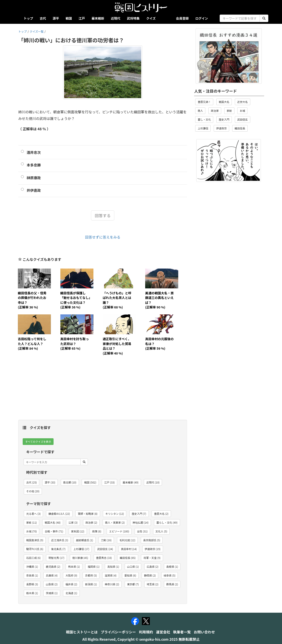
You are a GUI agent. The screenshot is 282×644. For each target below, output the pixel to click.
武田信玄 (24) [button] (105, 549)
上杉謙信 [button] (203, 128)
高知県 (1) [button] (113, 567)
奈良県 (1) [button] (32, 575)
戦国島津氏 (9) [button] (35, 540)
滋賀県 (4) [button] (110, 575)
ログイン (202, 18)
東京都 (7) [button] (133, 584)
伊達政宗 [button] (221, 128)
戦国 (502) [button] (90, 482)
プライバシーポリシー (118, 632)
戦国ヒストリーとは (82, 632)
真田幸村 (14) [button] (129, 549)
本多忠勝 (34, 165)
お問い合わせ (204, 632)
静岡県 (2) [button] (150, 575)
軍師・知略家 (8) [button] (88, 514)
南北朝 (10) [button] (70, 482)
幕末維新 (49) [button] (130, 482)
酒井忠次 (34, 152)
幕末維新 (98, 18)
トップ (28, 18)
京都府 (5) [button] (91, 575)
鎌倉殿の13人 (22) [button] (59, 514)
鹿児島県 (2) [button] (53, 567)
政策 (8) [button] (97, 531)
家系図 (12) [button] (78, 531)
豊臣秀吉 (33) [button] (104, 558)
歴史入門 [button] (224, 119)
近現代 (116, 18)
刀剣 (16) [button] (106, 540)
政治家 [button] (215, 111)
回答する (103, 215)
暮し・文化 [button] (204, 119)
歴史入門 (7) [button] (139, 514)
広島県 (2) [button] (153, 567)
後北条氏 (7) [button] (58, 549)
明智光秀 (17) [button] (56, 558)
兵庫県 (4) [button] (52, 575)
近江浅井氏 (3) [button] (60, 540)
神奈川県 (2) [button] (112, 584)
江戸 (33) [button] (109, 482)
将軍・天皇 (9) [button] (152, 558)
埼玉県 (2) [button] (153, 584)
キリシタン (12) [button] (115, 514)
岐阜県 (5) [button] (170, 575)
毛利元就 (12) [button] (127, 540)
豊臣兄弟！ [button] (204, 102)
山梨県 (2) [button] (52, 584)
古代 (43, 18)
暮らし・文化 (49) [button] (167, 522)
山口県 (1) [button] (133, 567)
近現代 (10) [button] (153, 482)
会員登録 (182, 18)
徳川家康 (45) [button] (80, 558)
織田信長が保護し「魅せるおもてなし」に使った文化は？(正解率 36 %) (75, 300)
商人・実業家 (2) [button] (115, 522)
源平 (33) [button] (50, 482)
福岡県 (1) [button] (94, 567)
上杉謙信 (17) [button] (81, 549)
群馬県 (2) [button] (172, 584)
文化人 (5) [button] (161, 531)
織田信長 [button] (240, 128)
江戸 (82, 18)
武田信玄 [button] (243, 119)
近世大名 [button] (243, 102)
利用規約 (146, 632)
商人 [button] (200, 111)
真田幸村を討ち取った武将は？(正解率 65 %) (75, 343)
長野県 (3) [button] (32, 584)
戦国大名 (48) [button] (53, 522)
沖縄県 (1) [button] (32, 567)
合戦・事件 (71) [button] (54, 531)
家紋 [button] (229, 111)
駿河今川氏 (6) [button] (35, 549)
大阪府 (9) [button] (71, 575)
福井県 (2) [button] (71, 584)
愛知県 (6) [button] (130, 575)
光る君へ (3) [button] (33, 514)
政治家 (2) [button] (91, 522)
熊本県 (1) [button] (74, 567)
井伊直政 (34, 190)
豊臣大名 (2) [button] (161, 514)
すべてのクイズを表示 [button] (38, 441)
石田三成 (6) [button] (33, 558)
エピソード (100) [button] (119, 531)
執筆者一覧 (182, 632)
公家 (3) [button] (73, 522)
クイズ (151, 18)
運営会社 (163, 632)
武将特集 (133, 18)
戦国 (69, 18)
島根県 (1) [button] (172, 567)
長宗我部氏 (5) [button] (152, 540)
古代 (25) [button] (32, 482)
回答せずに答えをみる (103, 237)
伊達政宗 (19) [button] (153, 549)
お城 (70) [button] (32, 531)
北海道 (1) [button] (71, 593)
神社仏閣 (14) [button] (141, 522)
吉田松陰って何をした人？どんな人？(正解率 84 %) (32, 343)
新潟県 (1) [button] (91, 584)
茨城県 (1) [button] (52, 593)
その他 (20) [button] (33, 491)
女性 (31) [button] (142, 531)
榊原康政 (34, 178)
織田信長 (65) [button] (128, 558)
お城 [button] (242, 111)
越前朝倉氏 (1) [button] (84, 540)
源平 (56, 18)
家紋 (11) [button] (32, 522)
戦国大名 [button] (224, 102)
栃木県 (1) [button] (32, 593)
